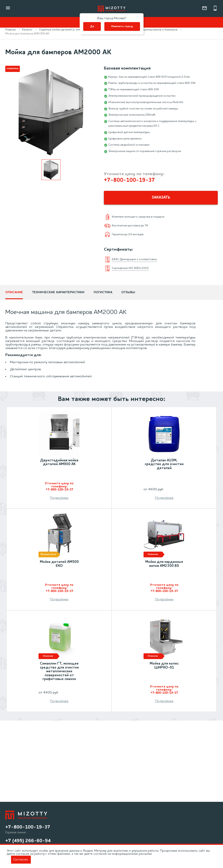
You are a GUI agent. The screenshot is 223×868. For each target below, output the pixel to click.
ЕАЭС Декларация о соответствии (134, 260)
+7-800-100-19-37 (129, 180)
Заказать (161, 198)
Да (92, 26)
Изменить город (122, 26)
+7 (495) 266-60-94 (28, 841)
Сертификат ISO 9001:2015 (130, 269)
